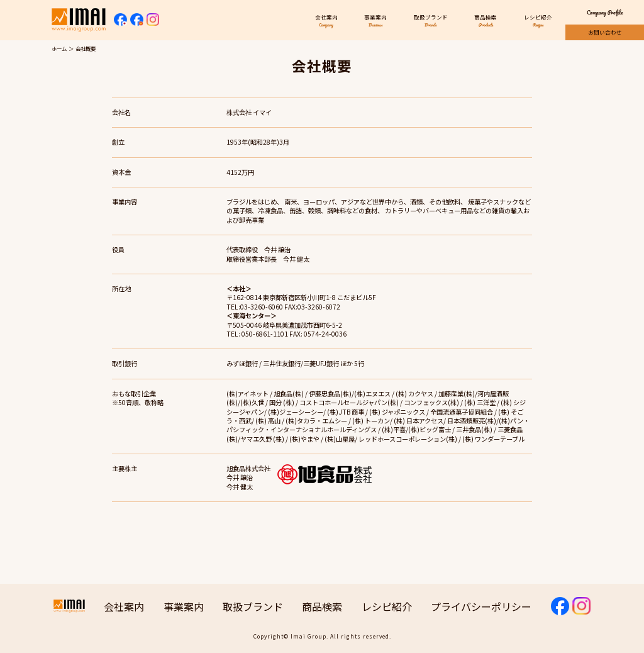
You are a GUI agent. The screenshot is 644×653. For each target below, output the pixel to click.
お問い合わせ (605, 32)
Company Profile (605, 12)
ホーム (59, 48)
